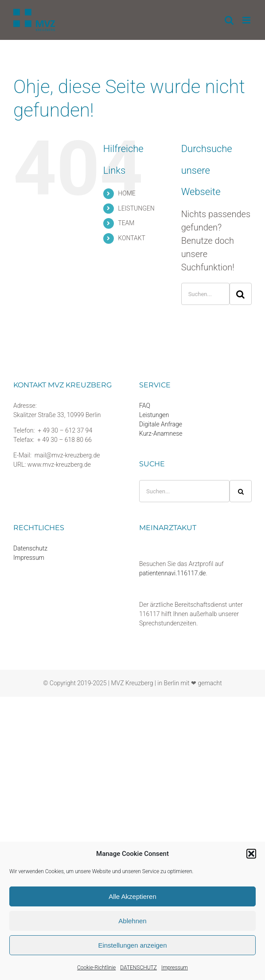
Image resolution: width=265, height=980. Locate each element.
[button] (251, 854)
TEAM (126, 223)
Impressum (175, 968)
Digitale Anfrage (161, 424)
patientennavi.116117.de (173, 573)
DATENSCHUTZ (138, 968)
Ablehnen (132, 921)
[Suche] (241, 294)
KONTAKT (132, 238)
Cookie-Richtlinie (96, 968)
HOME (127, 193)
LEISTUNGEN (136, 208)
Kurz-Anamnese (161, 433)
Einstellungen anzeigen (132, 945)
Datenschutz (30, 548)
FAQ (145, 406)
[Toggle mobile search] (229, 20)
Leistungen (154, 415)
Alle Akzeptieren (132, 896)
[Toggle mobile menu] (247, 20)
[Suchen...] (205, 294)
